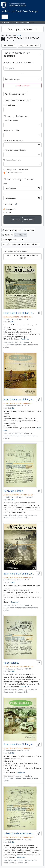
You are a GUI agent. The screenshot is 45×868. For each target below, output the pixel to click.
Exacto (8, 212)
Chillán (13, 322)
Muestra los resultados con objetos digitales (22, 257)
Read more (25, 339)
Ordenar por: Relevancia (12, 240)
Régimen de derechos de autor (15, 150)
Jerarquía (29, 230)
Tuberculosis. (11, 663)
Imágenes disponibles (12, 130)
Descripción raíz (9, 105)
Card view (8, 235)
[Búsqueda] (22, 68)
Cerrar (19, 35)
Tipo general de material (12, 160)
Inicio (5, 184)
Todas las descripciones (15, 173)
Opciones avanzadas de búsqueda (17, 54)
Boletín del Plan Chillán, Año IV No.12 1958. (19, 744)
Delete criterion (22, 85)
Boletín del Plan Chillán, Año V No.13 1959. (19, 399)
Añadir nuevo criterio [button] (15, 94)
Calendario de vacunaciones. (19, 833)
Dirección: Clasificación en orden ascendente (20, 244)
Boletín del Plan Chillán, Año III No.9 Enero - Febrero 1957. (19, 574)
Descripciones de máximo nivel (17, 170)
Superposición (11, 209)
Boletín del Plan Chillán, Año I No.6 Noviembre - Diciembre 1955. (19, 313)
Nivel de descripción (11, 121)
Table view (20, 235)
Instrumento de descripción (13, 140)
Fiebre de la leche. (13, 491)
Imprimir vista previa (12, 230)
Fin (4, 193)
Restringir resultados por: (23, 29)
